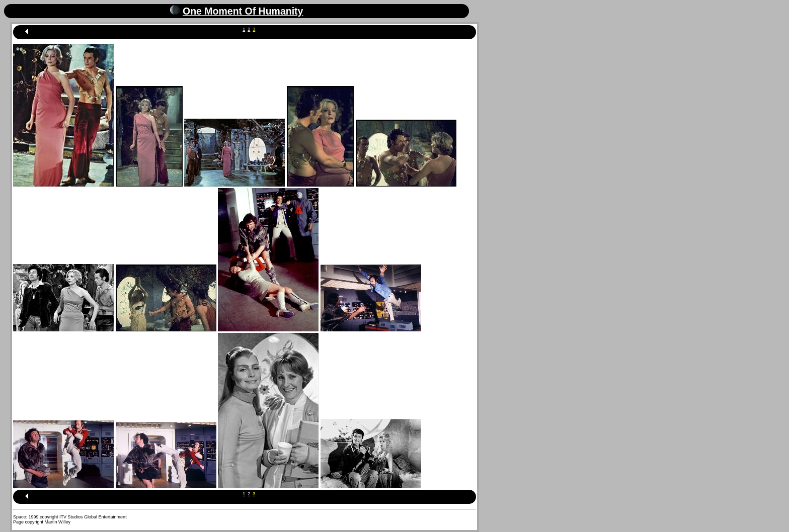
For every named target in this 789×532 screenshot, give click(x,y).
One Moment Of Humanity (243, 11)
